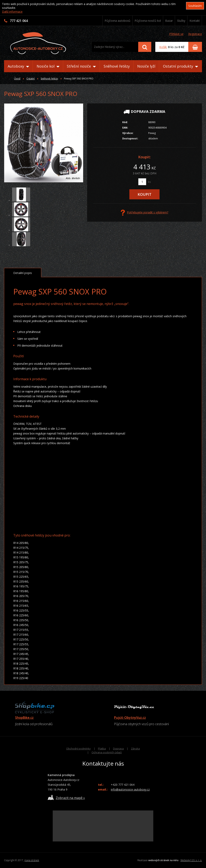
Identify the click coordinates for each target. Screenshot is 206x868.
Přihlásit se (176, 34)
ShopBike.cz (24, 718)
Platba (102, 749)
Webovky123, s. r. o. (191, 860)
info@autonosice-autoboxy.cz (130, 789)
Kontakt (195, 21)
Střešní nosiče (81, 66)
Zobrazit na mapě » (66, 797)
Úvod (17, 79)
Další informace (12, 12)
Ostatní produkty (180, 66)
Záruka (135, 749)
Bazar (169, 21)
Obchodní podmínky (78, 749)
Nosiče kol (48, 66)
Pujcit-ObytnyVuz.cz (130, 718)
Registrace (195, 34)
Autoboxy (18, 66)
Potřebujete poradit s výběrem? (144, 213)
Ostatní (30, 79)
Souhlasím (195, 6)
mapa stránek (32, 860)
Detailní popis (23, 273)
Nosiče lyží (146, 66)
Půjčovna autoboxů (117, 21)
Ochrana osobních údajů (107, 752)
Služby (181, 21)
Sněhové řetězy (117, 66)
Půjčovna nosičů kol (148, 21)
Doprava (118, 749)
